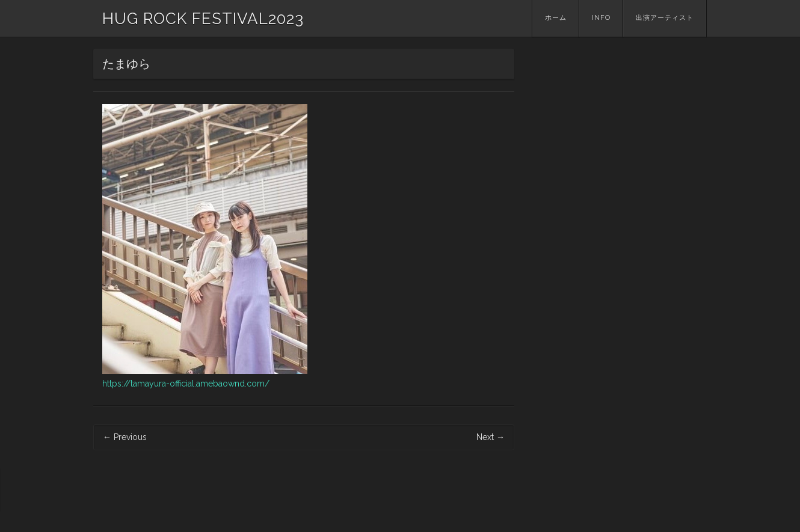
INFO (601, 18)
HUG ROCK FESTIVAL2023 (203, 19)
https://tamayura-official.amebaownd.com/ (186, 384)
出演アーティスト (665, 18)
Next (491, 437)
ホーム (556, 18)
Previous (125, 437)
